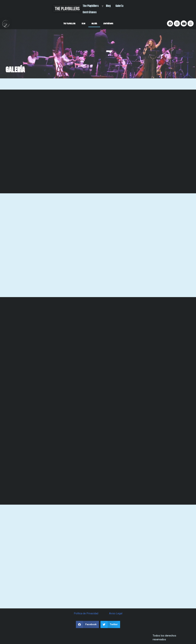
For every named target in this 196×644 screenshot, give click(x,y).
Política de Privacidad (86, 613)
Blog (108, 6)
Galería (119, 6)
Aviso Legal (116, 613)
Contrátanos (90, 12)
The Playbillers (91, 6)
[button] (87, 624)
